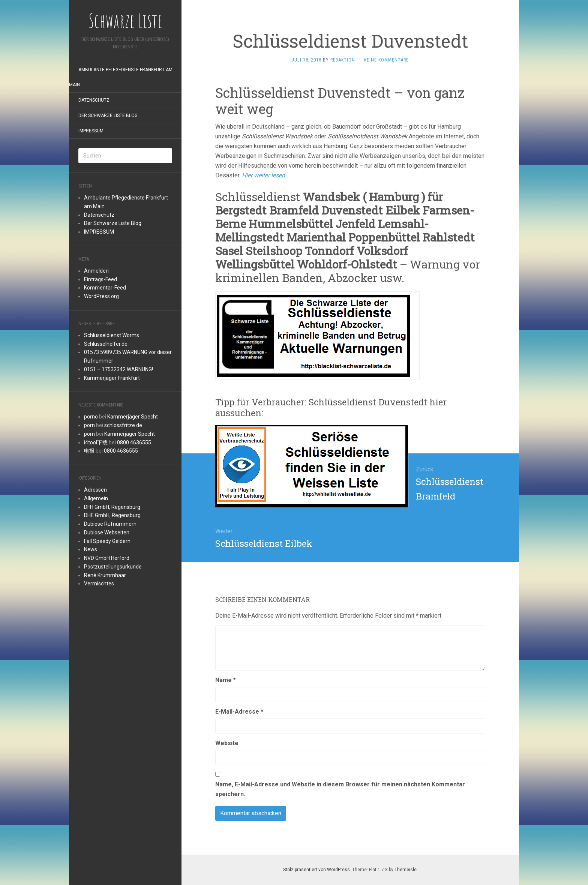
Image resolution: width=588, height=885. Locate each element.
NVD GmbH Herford (107, 558)
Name (226, 680)
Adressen (95, 490)
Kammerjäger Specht (133, 417)
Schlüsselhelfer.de (106, 344)
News (91, 549)
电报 (89, 451)
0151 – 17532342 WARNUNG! (118, 369)
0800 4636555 (134, 442)
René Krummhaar (105, 575)
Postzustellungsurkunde (113, 567)
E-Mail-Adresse (239, 712)
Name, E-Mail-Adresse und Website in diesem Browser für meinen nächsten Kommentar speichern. (340, 789)
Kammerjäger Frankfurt (112, 378)
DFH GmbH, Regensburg (112, 507)
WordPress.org (101, 296)
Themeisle (406, 870)
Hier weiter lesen (263, 175)
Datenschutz (94, 100)
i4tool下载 (96, 442)
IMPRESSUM (91, 131)
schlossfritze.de (123, 425)
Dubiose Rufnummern (110, 524)
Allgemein (96, 498)
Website (227, 743)
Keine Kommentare (386, 60)
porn (89, 425)
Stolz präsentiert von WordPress (316, 870)
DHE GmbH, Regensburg (112, 515)
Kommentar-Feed (105, 288)
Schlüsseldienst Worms (112, 335)
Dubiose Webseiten (107, 532)
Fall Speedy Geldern (107, 541)
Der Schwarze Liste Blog (108, 115)
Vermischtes (99, 583)
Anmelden (96, 271)
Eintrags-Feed (100, 279)
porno (91, 417)
